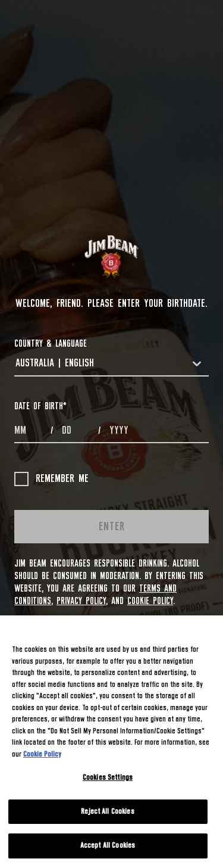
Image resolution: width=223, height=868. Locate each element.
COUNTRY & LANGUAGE (51, 344)
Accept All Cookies (108, 846)
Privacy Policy (81, 601)
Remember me (51, 479)
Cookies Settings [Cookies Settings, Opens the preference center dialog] (108, 778)
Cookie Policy (150, 601)
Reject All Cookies (107, 812)
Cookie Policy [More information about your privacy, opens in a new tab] (42, 755)
